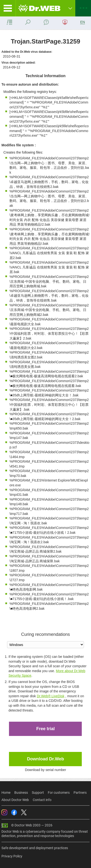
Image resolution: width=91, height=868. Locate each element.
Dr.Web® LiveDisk (51, 696)
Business (21, 793)
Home (6, 793)
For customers (59, 793)
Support (38, 793)
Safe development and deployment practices (35, 848)
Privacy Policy (12, 856)
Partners (80, 793)
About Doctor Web (15, 800)
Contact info (42, 800)
